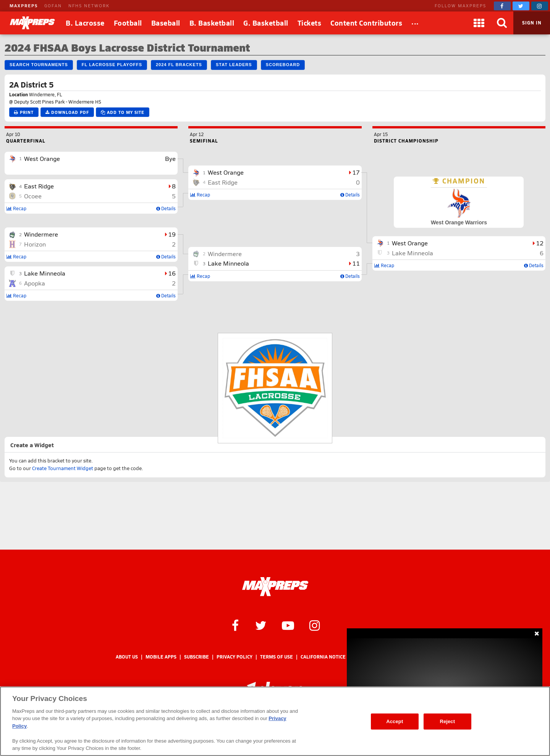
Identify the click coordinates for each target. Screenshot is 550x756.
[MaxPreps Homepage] (275, 587)
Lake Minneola (45, 273)
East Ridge (39, 186)
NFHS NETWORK (89, 6)
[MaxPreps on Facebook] (502, 6)
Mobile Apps (161, 657)
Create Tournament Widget (63, 468)
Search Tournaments (39, 65)
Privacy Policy (235, 657)
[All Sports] (415, 23)
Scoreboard (283, 65)
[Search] (502, 23)
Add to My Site (123, 112)
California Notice (323, 657)
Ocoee (33, 196)
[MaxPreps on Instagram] (540, 6)
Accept (395, 721)
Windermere (41, 234)
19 (172, 234)
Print (24, 112)
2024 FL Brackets (179, 65)
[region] (275, 721)
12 (540, 243)
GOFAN (53, 6)
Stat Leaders (234, 65)
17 (356, 172)
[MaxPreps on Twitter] (521, 6)
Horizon (35, 244)
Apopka (35, 283)
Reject (447, 721)
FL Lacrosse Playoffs (112, 65)
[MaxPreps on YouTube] (288, 625)
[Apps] (479, 23)
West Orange (42, 158)
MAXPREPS (24, 6)
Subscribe (197, 657)
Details (166, 208)
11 (356, 263)
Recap (16, 208)
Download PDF (67, 112)
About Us (127, 657)
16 (172, 273)
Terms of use (277, 657)
